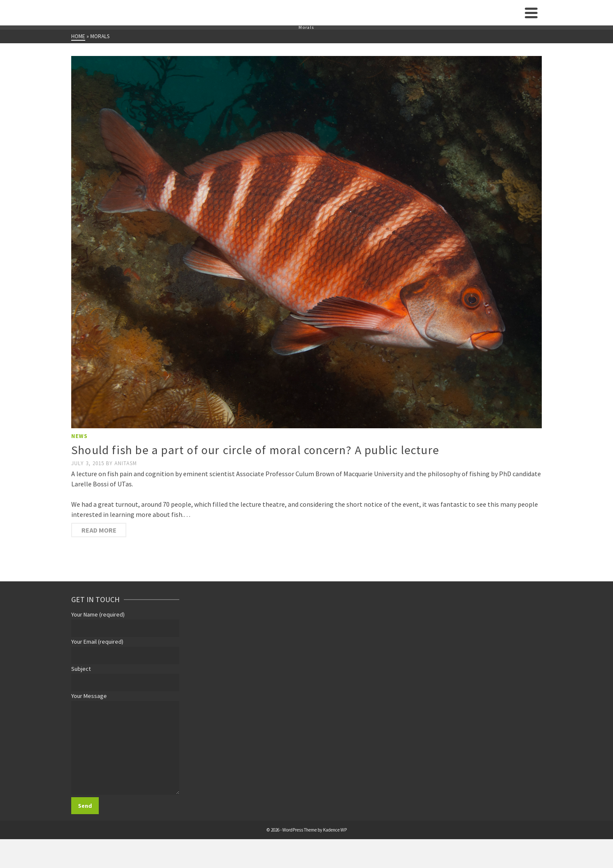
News (79, 436)
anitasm (126, 463)
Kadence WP (335, 830)
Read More (99, 530)
